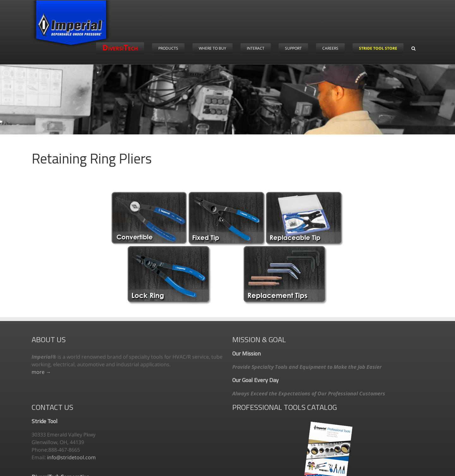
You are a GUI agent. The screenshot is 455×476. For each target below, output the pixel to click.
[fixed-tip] (227, 195)
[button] (413, 48)
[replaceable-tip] (305, 195)
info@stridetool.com (71, 457)
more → (41, 372)
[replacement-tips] (285, 249)
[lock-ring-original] (170, 249)
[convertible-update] (150, 195)
